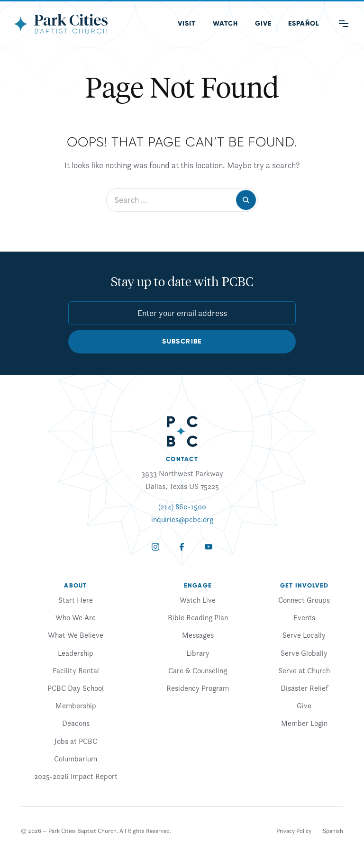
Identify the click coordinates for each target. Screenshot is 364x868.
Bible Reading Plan (198, 617)
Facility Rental (76, 670)
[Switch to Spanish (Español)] (304, 24)
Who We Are (76, 617)
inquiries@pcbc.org (182, 519)
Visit (187, 23)
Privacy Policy (294, 831)
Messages (198, 635)
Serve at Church (304, 670)
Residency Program (198, 688)
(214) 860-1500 (182, 506)
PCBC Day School (76, 688)
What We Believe (76, 635)
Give (263, 23)
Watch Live (198, 600)
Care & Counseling (198, 670)
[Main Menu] (344, 24)
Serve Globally (304, 653)
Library (198, 653)
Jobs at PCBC (76, 741)
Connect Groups (304, 600)
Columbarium (76, 759)
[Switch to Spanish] (333, 831)
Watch (225, 23)
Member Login (304, 723)
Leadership (76, 653)
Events (304, 617)
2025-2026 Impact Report (76, 776)
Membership (76, 705)
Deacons (76, 723)
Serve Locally (304, 635)
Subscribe (182, 341)
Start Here (76, 600)
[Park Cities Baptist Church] (60, 24)
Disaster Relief (304, 688)
